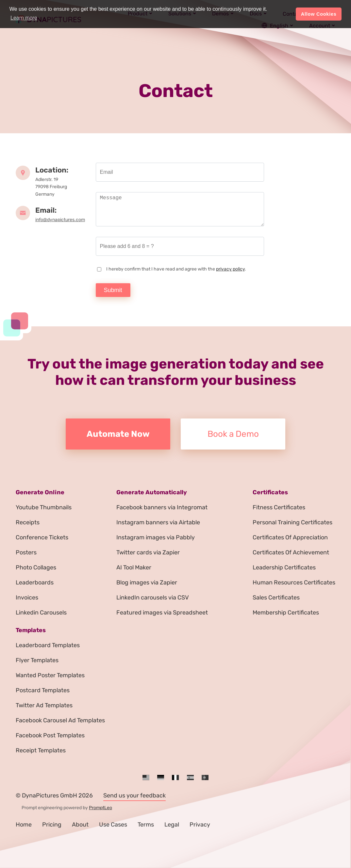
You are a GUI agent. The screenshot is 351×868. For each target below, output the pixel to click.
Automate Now (118, 434)
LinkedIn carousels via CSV (153, 598)
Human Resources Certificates (294, 582)
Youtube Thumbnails (44, 507)
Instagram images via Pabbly (156, 537)
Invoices (27, 598)
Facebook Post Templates (50, 735)
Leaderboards (35, 582)
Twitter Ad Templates (44, 705)
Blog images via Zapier (147, 582)
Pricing (52, 825)
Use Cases (113, 825)
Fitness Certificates (279, 507)
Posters (26, 552)
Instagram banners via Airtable (158, 522)
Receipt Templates (41, 750)
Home (24, 825)
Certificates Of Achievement (291, 552)
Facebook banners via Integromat (162, 507)
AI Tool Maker (134, 567)
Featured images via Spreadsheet (162, 613)
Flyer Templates (37, 660)
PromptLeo (100, 808)
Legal (172, 825)
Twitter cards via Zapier (148, 552)
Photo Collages (36, 567)
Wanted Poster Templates (50, 675)
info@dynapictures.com (60, 220)
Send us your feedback (134, 795)
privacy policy (230, 269)
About (80, 825)
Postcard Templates (43, 690)
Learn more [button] (24, 18)
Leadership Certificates (284, 567)
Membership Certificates (286, 613)
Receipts (28, 522)
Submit (113, 290)
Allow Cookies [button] (319, 14)
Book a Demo (233, 434)
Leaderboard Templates (48, 645)
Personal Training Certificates (292, 522)
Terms (146, 825)
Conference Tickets (42, 537)
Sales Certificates (276, 598)
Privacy (200, 825)
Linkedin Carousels (41, 613)
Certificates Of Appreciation (290, 537)
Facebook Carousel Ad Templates (60, 720)
